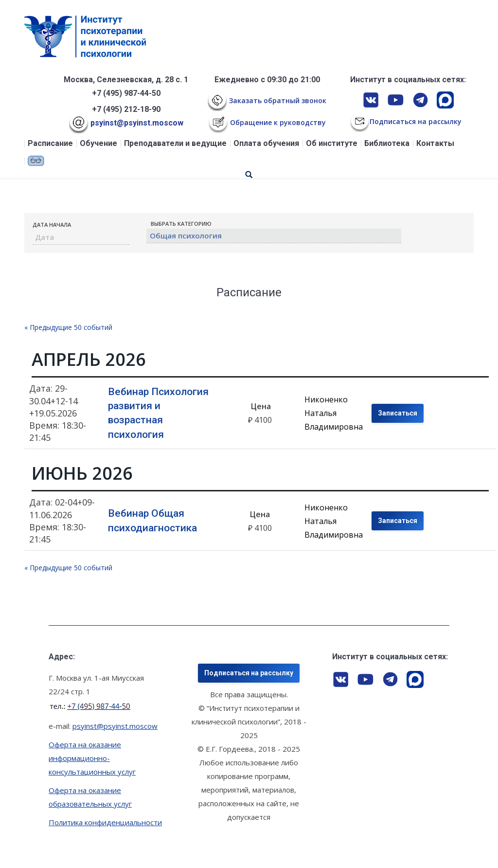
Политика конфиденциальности (105, 822)
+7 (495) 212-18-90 (126, 109)
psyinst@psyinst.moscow (126, 123)
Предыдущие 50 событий (68, 327)
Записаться (398, 413)
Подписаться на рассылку (249, 673)
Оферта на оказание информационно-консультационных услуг (92, 758)
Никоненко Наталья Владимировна (334, 413)
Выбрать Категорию (181, 224)
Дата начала (52, 225)
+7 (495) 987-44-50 (126, 93)
